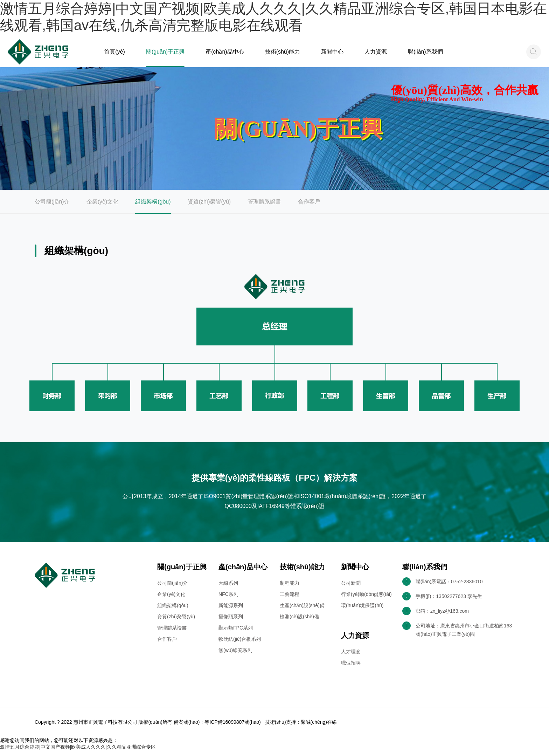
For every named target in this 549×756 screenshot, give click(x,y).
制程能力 (290, 589)
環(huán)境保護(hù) (362, 612)
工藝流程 (290, 600)
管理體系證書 (264, 208)
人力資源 (370, 55)
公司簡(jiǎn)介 (52, 208)
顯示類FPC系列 (236, 634)
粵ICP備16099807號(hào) (232, 728)
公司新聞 (351, 589)
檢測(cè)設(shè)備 (299, 623)
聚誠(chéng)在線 (319, 728)
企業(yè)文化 (103, 208)
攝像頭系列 (231, 623)
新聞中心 (328, 55)
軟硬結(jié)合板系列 (240, 645)
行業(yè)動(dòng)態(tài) (366, 600)
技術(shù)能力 (280, 55)
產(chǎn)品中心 (224, 55)
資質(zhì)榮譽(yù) (209, 208)
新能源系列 (231, 612)
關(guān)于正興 (167, 55)
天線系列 (228, 589)
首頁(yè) (116, 55)
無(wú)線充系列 (235, 657)
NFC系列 (228, 600)
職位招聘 (351, 669)
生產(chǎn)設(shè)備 (302, 612)
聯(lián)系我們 (419, 55)
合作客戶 (309, 208)
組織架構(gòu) (153, 208)
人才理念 (351, 658)
